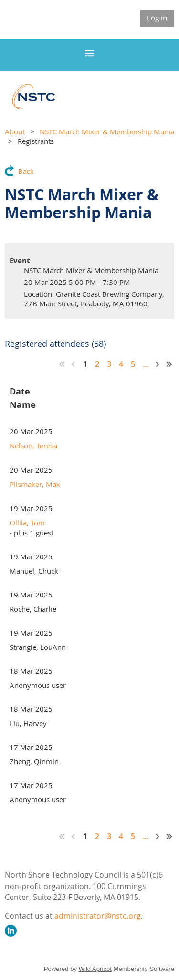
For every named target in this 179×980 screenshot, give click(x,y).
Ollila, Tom (27, 523)
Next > (158, 364)
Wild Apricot (95, 969)
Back (26, 171)
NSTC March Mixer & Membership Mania (107, 131)
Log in (157, 18)
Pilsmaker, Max (35, 484)
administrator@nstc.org (98, 916)
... (146, 364)
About (15, 131)
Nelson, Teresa (33, 445)
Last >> (169, 364)
